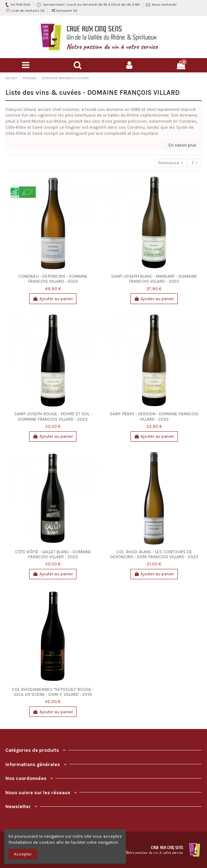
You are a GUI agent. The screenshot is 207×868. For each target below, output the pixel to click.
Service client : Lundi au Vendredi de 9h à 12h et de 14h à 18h (92, 5)
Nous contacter (164, 5)
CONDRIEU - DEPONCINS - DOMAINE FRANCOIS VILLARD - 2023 (53, 279)
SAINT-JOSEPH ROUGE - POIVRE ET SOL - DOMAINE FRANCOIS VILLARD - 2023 (53, 416)
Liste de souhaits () (25, 11)
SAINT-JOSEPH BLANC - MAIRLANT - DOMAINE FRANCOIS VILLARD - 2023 (154, 279)
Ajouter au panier (53, 299)
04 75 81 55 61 (21, 5)
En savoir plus (182, 145)
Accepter (23, 854)
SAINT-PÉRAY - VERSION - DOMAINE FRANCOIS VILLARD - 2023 (154, 416)
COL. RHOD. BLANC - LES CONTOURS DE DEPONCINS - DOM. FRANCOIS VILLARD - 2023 (154, 554)
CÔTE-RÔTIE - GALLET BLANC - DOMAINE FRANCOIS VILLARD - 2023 (53, 554)
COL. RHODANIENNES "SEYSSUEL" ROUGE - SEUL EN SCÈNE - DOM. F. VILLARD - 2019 (53, 692)
